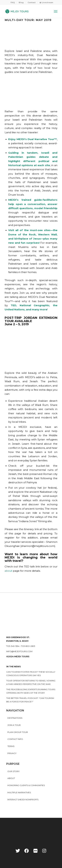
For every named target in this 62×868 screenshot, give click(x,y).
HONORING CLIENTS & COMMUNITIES (26, 785)
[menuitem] (13, 2)
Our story (13, 771)
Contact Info (15, 739)
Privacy (12, 753)
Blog (21, 2)
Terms (11, 746)
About (11, 778)
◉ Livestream (46, 2)
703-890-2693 (28, 646)
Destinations (15, 718)
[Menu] (56, 11)
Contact (32, 2)
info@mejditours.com (19, 651)
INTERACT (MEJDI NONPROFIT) (23, 800)
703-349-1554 (13, 646)
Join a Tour (14, 725)
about (8, 571)
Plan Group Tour (18, 732)
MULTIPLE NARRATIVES (19, 792)
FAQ (13, 2)
